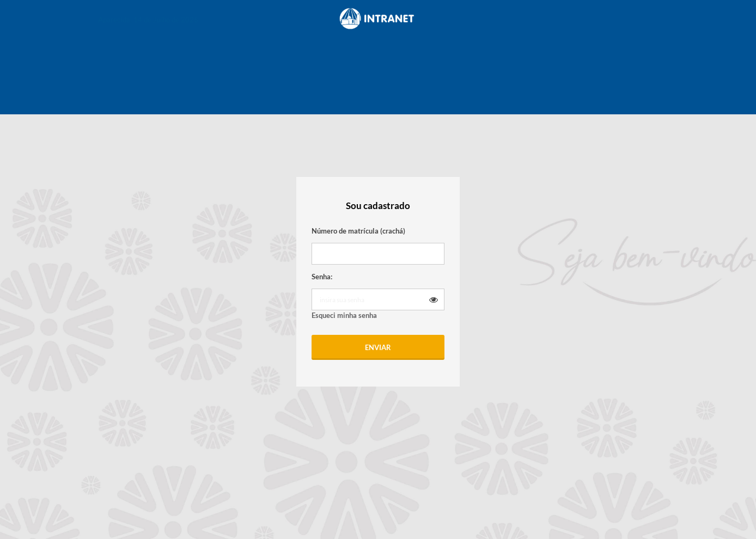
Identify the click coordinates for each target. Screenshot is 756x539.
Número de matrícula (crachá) (358, 231)
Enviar (378, 347)
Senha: (322, 277)
